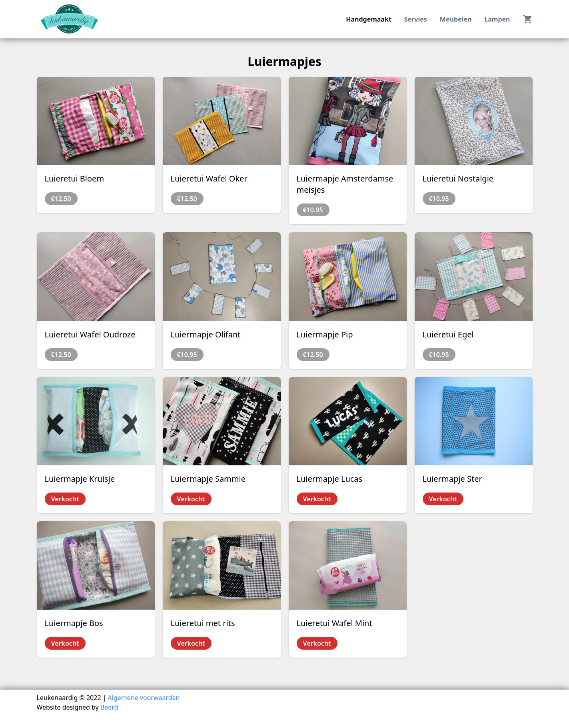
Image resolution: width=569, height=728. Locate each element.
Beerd (109, 707)
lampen (497, 19)
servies (416, 19)
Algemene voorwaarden (144, 698)
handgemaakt (369, 19)
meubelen (456, 19)
